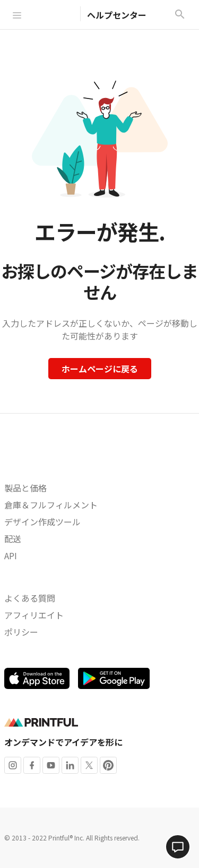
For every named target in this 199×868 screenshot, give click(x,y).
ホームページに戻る (100, 369)
